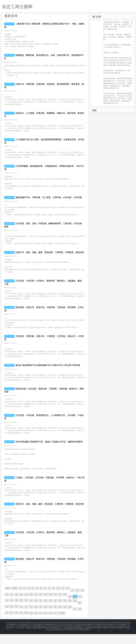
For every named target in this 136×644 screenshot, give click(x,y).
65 (12, 624)
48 (7, 618)
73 (50, 624)
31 (80, 608)
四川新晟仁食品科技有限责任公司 (85, 635)
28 (65, 606)
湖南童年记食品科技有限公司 (106, 635)
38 (36, 612)
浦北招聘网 (59, 640)
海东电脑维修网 (78, 638)
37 (31, 612)
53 (31, 618)
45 (70, 612)
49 (12, 618)
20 (26, 606)
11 (63, 600)
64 (7, 624)
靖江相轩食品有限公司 (55, 637)
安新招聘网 (120, 638)
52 (26, 618)
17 (12, 606)
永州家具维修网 (88, 638)
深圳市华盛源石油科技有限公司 (73, 637)
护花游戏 (65, 634)
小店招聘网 (113, 638)
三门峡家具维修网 (66, 638)
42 (55, 612)
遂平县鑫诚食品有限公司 (50, 635)
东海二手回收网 (108, 637)
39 (41, 612)
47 (80, 614)
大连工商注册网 (36, 635)
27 (60, 606)
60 (65, 618)
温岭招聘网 (97, 638)
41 (50, 612)
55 (41, 618)
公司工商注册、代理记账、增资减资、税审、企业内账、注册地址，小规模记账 (118, 37)
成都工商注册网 (83, 634)
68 (26, 624)
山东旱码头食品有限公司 (66, 635)
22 (36, 606)
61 (70, 618)
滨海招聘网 (105, 638)
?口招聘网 (67, 640)
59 (60, 618)
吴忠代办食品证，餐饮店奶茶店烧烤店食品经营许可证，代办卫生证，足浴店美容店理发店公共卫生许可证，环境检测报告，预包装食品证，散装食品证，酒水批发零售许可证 (118, 83)
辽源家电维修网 (37, 638)
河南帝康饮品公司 (25, 635)
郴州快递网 (46, 638)
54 (36, 618)
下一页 (62, 624)
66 (16, 624)
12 (68, 600)
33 (12, 612)
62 (75, 620)
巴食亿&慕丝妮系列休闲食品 (115, 634)
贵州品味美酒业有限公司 (97, 634)
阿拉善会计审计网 (76, 640)
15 (82, 602)
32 (7, 612)
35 (21, 612)
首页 (7, 600)
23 (41, 606)
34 (16, 612)
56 (46, 618)
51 (21, 618)
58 (55, 618)
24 (46, 606)
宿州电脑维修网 (55, 638)
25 (50, 606)
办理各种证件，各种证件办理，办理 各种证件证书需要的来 (117, 72)
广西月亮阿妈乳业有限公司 (24, 637)
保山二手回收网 (119, 637)
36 (26, 612)
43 (60, 612)
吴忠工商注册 (10, 24)
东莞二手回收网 (26, 638)
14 (77, 602)
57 (50, 618)
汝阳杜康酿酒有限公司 (40, 637)
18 (16, 606)
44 (65, 612)
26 (55, 606)
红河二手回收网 (16, 638)
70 (36, 624)
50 (16, 618)
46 (75, 612)
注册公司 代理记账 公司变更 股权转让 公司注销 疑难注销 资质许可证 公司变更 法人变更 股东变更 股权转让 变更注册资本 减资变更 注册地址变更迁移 (118, 62)
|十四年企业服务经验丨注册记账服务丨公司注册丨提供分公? (117, 46)
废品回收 (59, 634)
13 (73, 602)
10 (58, 600)
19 (21, 606)
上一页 (14, 600)
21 (31, 606)
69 (31, 624)
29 (70, 608)
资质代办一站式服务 (111, 53)
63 (80, 620)
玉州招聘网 (52, 640)
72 (46, 624)
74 (55, 624)
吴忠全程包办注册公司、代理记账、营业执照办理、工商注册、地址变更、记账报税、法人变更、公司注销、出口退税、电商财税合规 (118, 26)
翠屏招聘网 (86, 640)
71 (41, 624)
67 (21, 624)
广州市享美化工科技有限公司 (93, 637)
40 (46, 612)
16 (7, 606)
